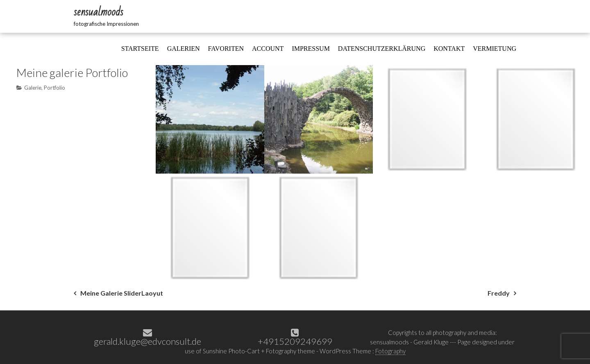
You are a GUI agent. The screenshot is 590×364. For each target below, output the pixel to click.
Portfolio (54, 88)
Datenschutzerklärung (382, 49)
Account (268, 49)
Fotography (390, 351)
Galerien (184, 49)
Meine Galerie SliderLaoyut (122, 293)
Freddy (499, 293)
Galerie (33, 88)
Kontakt (449, 49)
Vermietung (495, 49)
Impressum (311, 49)
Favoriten (226, 49)
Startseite (140, 49)
